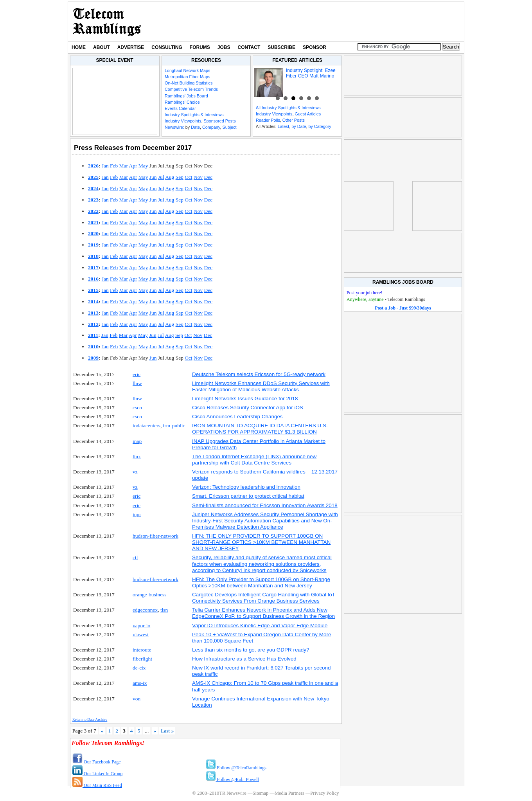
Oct (188, 177)
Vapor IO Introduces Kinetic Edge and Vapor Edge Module (260, 625)
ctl (135, 557)
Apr (133, 166)
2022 (93, 211)
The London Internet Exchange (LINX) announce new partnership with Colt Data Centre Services (254, 460)
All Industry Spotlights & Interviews (288, 108)
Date (195, 127)
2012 (93, 324)
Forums (200, 47)
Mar (124, 166)
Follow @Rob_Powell (232, 779)
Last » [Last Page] (167, 731)
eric (137, 374)
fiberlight (142, 659)
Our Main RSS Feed (97, 785)
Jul (161, 177)
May (143, 166)
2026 (93, 166)
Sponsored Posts (219, 121)
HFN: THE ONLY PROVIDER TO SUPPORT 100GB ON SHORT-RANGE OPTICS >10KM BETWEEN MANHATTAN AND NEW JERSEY (261, 542)
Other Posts (294, 120)
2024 (93, 188)
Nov (198, 177)
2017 (93, 267)
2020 (93, 233)
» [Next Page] (155, 731)
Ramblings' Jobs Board (186, 96)
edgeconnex (145, 610)
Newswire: (174, 127)
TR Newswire (107, 22)
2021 (93, 222)
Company (211, 127)
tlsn (164, 610)
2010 (93, 346)
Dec (208, 177)
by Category (320, 126)
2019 (93, 245)
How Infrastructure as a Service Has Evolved (244, 659)
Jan (105, 166)
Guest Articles (308, 114)
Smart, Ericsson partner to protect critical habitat (248, 496)
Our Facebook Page (97, 762)
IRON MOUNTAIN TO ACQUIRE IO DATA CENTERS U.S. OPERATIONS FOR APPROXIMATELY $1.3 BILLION (260, 429)
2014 (93, 301)
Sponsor (315, 47)
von (137, 699)
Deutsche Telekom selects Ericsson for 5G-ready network (259, 374)
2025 (93, 177)
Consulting (167, 47)
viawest (141, 634)
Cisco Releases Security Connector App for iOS (248, 408)
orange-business (150, 595)
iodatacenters (146, 426)
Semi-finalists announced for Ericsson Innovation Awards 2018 (265, 505)
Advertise (131, 47)
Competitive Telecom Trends (191, 89)
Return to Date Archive (90, 719)
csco (137, 408)
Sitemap (260, 793)
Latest (283, 126)
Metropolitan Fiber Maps (187, 77)
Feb (114, 166)
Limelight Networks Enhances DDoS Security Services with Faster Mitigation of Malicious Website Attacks (261, 386)
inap (137, 441)
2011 (93, 335)
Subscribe (281, 47)
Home (79, 47)
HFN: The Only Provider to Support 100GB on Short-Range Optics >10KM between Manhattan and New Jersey (261, 582)
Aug (170, 177)
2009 (93, 358)
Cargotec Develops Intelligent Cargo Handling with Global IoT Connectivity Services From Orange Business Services (264, 598)
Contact (249, 47)
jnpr (137, 514)
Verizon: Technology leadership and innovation (246, 487)
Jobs (224, 47)
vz (135, 472)
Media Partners (289, 793)
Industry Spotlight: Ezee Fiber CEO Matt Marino (311, 73)
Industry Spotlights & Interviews (194, 115)
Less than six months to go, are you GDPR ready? (251, 650)
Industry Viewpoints (183, 121)
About (102, 47)
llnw (137, 383)
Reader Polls (268, 120)
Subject (229, 127)
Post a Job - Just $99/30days (403, 308)
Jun (153, 177)
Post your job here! (365, 293)
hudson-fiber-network (155, 536)
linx (137, 456)
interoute (142, 650)
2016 (93, 279)
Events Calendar (180, 108)
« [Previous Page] (102, 731)
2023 (93, 200)
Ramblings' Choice (182, 102)
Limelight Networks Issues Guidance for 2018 (245, 399)
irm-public (174, 426)
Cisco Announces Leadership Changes (237, 417)
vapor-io (141, 625)
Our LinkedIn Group (97, 774)
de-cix (139, 668)
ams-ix (140, 683)
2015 (93, 290)
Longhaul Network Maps (187, 70)
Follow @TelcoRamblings (236, 768)
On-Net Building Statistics (189, 83)
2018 (93, 256)
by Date (299, 126)
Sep (180, 177)
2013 (93, 313)
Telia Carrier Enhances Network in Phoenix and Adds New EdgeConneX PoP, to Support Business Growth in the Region (263, 613)
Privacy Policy (324, 793)
